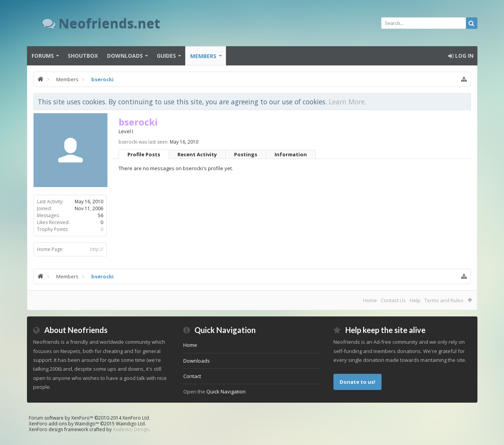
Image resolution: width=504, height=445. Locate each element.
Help (415, 300)
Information (291, 154)
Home (370, 300)
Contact (192, 376)
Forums (43, 56)
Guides (166, 56)
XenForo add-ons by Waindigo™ (64, 424)
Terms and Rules (444, 300)
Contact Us (393, 300)
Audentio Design (131, 429)
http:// (97, 249)
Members (203, 56)
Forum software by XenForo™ (90, 418)
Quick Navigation (226, 391)
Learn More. (347, 102)
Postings (246, 154)
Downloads (125, 56)
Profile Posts (144, 154)
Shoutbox (83, 56)
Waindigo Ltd (130, 424)
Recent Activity (197, 154)
